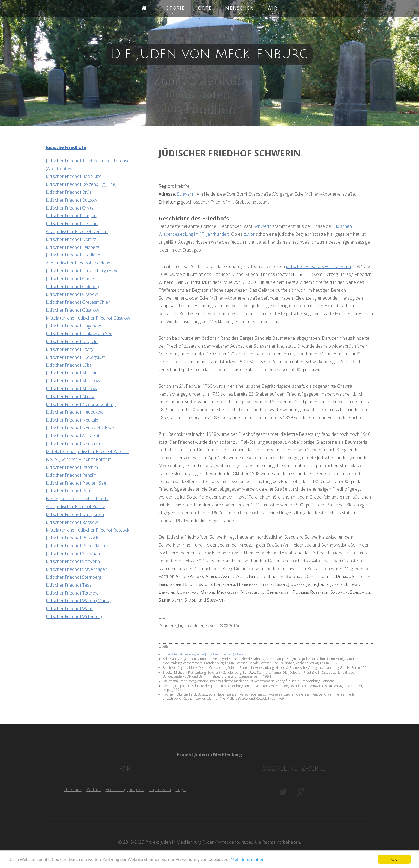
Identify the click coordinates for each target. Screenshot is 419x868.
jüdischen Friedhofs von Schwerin (319, 266)
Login (181, 789)
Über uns (73, 789)
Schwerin (186, 194)
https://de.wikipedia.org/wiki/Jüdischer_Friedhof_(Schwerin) (206, 654)
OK (394, 859)
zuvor (249, 234)
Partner (94, 789)
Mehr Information (247, 859)
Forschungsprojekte (125, 789)
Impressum (160, 789)
